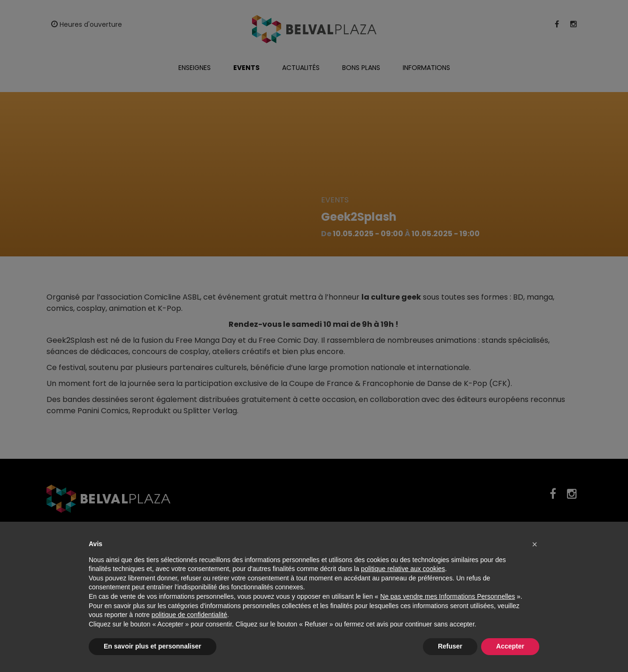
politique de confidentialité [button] (189, 615)
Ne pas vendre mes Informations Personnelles (448, 596)
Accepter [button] (510, 646)
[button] (535, 544)
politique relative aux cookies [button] (403, 569)
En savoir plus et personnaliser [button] (153, 646)
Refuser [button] (450, 646)
